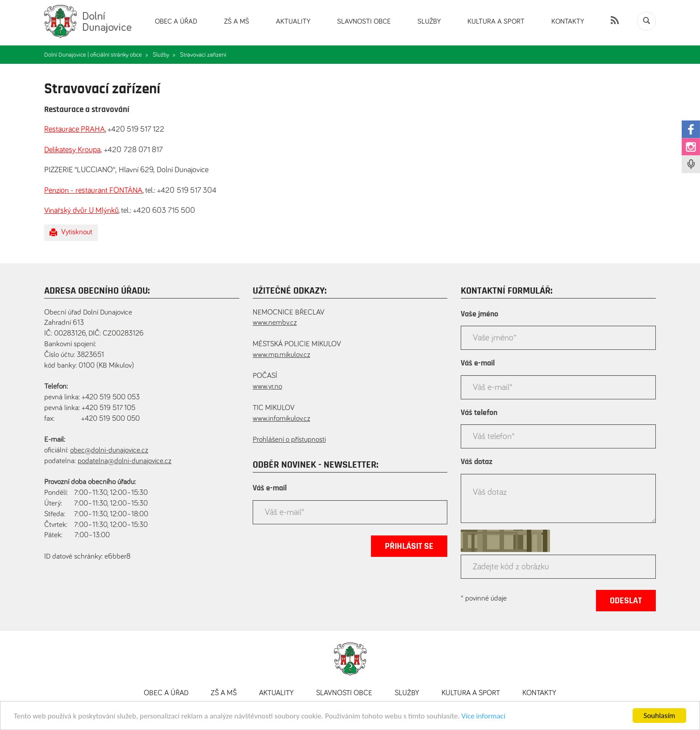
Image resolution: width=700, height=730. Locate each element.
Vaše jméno (479, 314)
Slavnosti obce (364, 21)
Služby (429, 21)
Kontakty (568, 21)
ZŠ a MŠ (237, 21)
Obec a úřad (176, 21)
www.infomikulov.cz (281, 419)
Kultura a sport (496, 21)
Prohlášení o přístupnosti (289, 440)
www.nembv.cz (275, 323)
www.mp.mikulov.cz (281, 355)
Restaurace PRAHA (75, 129)
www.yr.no (267, 387)
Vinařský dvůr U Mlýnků (81, 211)
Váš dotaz (477, 462)
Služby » (164, 55)
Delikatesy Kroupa (72, 150)
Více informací (483, 718)
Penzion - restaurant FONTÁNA (93, 191)
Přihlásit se (409, 546)
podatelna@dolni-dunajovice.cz (125, 461)
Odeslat (626, 601)
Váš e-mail (270, 488)
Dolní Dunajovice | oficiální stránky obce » (96, 55)
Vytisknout (71, 232)
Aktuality (293, 21)
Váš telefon (479, 413)
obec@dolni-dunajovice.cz (109, 450)
